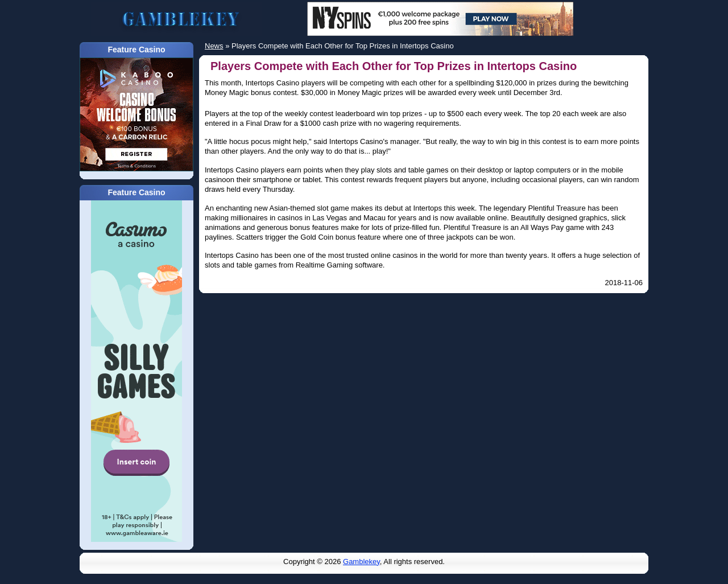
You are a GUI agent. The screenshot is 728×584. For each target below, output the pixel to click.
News (214, 46)
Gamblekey (361, 562)
